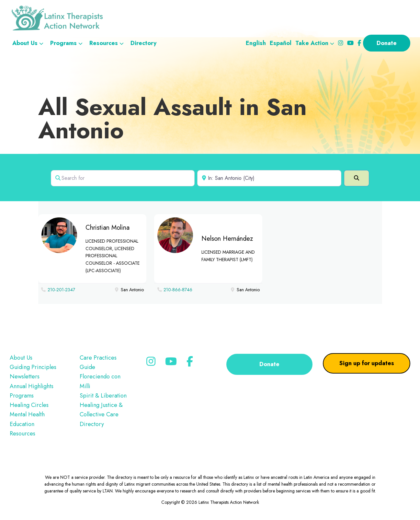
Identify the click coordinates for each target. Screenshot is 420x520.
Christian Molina (108, 228)
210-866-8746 (178, 290)
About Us (21, 358)
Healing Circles (29, 405)
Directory (92, 424)
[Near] (269, 178)
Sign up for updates (367, 363)
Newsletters (25, 376)
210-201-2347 (61, 290)
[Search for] (123, 178)
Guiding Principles (33, 367)
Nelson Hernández (227, 239)
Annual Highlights (32, 386)
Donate (269, 364)
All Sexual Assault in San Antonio (172, 119)
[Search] (357, 178)
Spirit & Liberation (103, 396)
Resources (23, 433)
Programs (22, 396)
